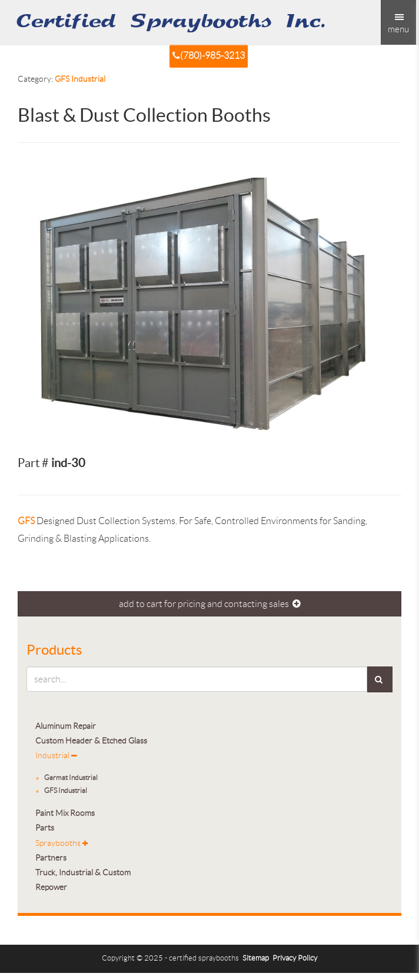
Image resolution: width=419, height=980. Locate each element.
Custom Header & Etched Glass (91, 741)
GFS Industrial (80, 79)
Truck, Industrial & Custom (83, 873)
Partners (51, 858)
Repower (51, 887)
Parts (45, 828)
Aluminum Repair (66, 726)
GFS (26, 521)
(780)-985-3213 (209, 56)
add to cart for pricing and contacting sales (210, 604)
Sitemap (256, 958)
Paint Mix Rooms (65, 813)
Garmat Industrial (71, 778)
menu (398, 24)
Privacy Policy (295, 958)
